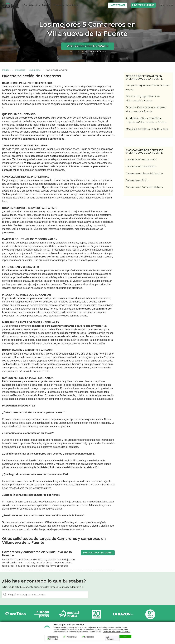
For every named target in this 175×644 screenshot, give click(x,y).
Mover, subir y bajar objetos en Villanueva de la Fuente (143, 98)
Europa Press (42, 614)
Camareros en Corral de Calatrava (144, 187)
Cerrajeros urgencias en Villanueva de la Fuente (148, 88)
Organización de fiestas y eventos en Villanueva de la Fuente (146, 109)
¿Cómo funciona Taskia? (37, 5)
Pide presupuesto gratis (88, 46)
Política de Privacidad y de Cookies (117, 632)
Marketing (54, 639)
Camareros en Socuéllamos (141, 160)
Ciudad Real (35, 70)
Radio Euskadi (69, 614)
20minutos (96, 614)
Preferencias (71, 637)
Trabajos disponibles (66, 5)
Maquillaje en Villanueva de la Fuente (147, 129)
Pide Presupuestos (143, 5)
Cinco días (16, 614)
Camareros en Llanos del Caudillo (144, 173)
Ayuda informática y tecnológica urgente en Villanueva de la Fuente (146, 120)
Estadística (89, 637)
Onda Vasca (150, 614)
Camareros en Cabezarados (141, 167)
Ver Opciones (110, 638)
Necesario (54, 637)
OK (125, 637)
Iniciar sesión (166, 5)
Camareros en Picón (137, 180)
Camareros (20, 70)
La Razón (123, 614)
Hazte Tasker (118, 5)
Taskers (6, 70)
